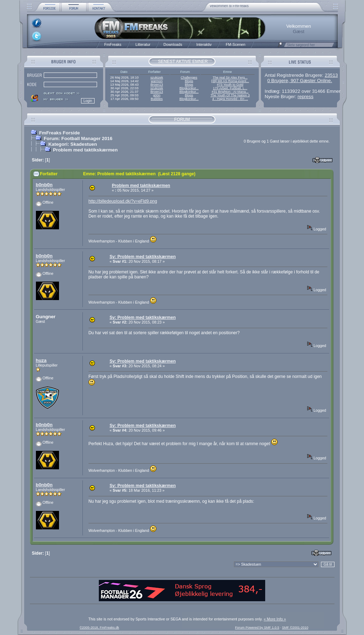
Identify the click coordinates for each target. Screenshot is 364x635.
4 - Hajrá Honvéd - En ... (230, 99)
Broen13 (157, 85)
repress (305, 97)
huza (41, 360)
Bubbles (157, 99)
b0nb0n (44, 185)
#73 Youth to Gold (230, 85)
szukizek (157, 78)
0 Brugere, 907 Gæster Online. (300, 81)
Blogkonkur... (189, 88)
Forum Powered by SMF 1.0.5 (257, 628)
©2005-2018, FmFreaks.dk (99, 628)
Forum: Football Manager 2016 (78, 138)
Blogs (189, 81)
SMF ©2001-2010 (295, 628)
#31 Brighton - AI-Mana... (230, 92)
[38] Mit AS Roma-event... (230, 81)
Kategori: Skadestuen (73, 144)
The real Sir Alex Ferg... (230, 78)
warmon (157, 81)
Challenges (189, 78)
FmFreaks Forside (60, 133)
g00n (157, 95)
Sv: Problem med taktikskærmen (143, 257)
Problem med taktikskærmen (85, 150)
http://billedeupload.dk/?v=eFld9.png (123, 201)
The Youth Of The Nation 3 (230, 95)
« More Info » (275, 619)
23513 (331, 75)
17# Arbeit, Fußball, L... (230, 88)
